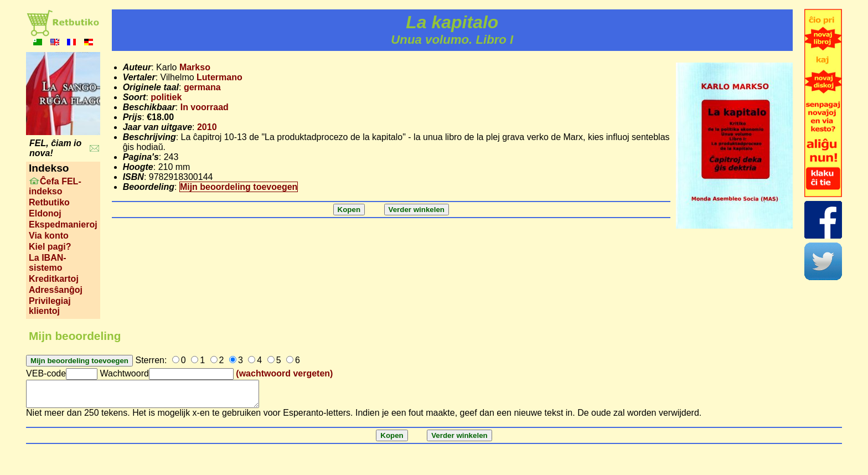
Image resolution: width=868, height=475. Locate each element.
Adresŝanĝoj (56, 290)
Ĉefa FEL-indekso (55, 186)
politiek (166, 97)
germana (202, 87)
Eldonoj (45, 213)
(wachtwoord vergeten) (284, 373)
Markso (195, 67)
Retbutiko (49, 202)
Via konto (49, 236)
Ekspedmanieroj (63, 224)
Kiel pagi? (50, 247)
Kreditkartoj (54, 279)
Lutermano (219, 77)
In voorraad (205, 107)
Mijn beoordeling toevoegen (239, 187)
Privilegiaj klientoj (50, 306)
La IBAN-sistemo (48, 263)
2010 (207, 127)
